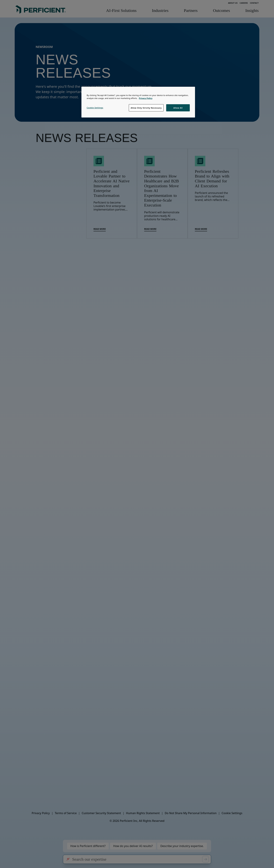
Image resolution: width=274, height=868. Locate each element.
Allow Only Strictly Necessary (146, 108)
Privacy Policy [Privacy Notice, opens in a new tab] (146, 98)
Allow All (178, 108)
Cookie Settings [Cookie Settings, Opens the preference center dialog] (95, 108)
